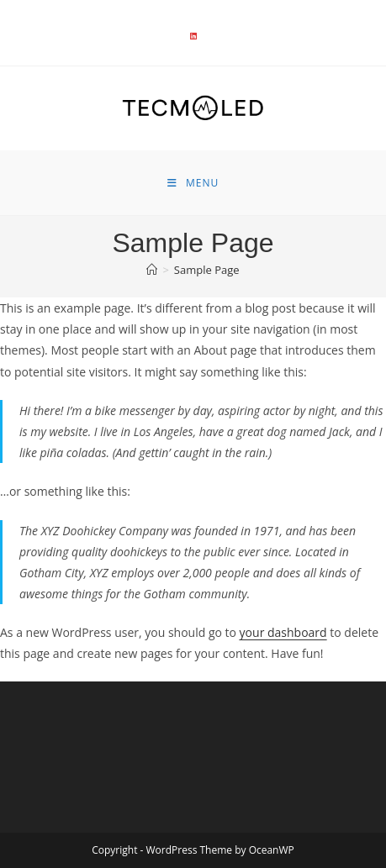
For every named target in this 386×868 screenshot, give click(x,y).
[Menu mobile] (193, 183)
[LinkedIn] (193, 36)
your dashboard (283, 632)
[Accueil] (152, 270)
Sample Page (207, 270)
